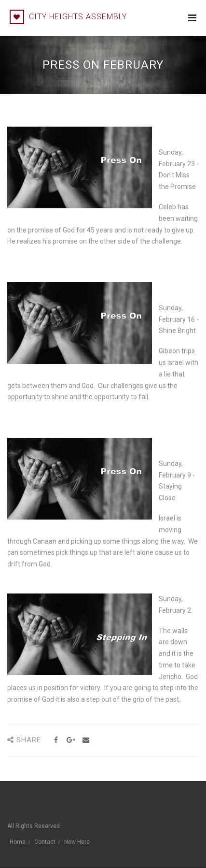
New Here (77, 842)
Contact (45, 842)
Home (18, 842)
